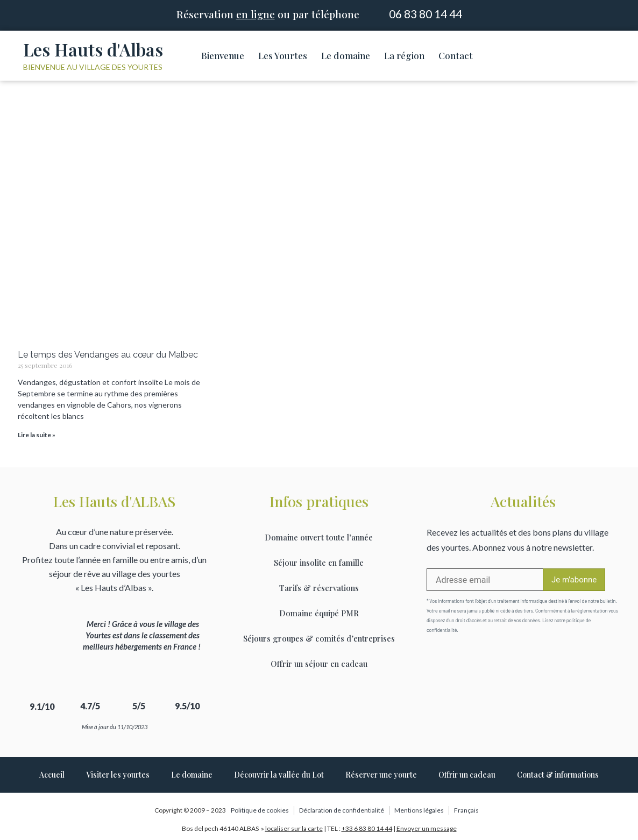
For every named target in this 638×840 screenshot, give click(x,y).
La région (404, 55)
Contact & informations (558, 775)
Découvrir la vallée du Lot (279, 775)
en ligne (256, 14)
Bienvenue (223, 55)
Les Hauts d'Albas (93, 49)
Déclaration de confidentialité (342, 810)
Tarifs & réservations (319, 588)
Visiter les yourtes (118, 775)
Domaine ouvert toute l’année (319, 537)
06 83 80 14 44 (426, 14)
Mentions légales (419, 810)
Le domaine (346, 55)
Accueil (52, 775)
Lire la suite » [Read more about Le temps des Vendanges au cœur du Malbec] (37, 435)
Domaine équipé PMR (319, 613)
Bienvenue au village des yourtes (93, 67)
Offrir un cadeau (467, 775)
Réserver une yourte (381, 775)
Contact (456, 55)
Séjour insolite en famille (319, 563)
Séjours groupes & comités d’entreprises (319, 638)
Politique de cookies (260, 810)
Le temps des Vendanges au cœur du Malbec (108, 355)
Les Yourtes (283, 55)
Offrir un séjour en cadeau (319, 664)
